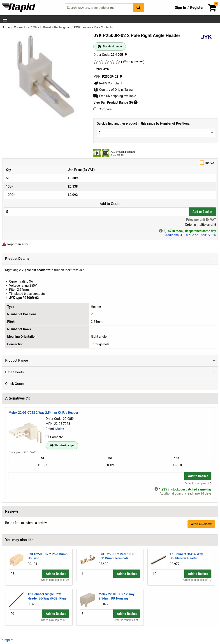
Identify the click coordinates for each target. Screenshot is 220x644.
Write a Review (201, 524)
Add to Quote (110, 204)
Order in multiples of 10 (197, 580)
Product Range (17, 360)
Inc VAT (110, 163)
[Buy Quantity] (96, 212)
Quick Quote (15, 384)
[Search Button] (139, 8)
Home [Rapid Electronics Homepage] (6, 27)
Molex (60, 429)
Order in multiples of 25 (55, 580)
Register (197, 8)
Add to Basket (202, 212)
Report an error (15, 244)
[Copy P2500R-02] (120, 77)
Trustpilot (7, 640)
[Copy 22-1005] (125, 55)
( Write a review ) (133, 62)
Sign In (181, 8)
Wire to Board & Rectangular (52, 27)
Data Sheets (15, 372)
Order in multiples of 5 (198, 484)
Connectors (22, 27)
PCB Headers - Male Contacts (93, 27)
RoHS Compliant (108, 83)
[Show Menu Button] (5, 20)
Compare (102, 109)
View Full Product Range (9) (116, 102)
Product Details (17, 259)
